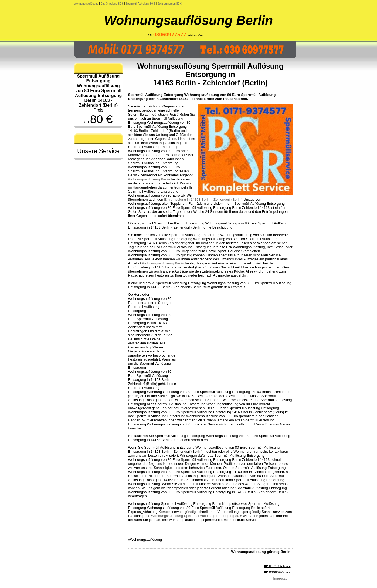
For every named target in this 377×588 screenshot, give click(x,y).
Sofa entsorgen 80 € (169, 4)
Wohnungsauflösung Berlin (189, 20)
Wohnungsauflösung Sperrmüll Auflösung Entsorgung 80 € (197, 516)
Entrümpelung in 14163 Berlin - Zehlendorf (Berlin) (203, 199)
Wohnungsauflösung (86, 4)
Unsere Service (98, 151)
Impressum (282, 578)
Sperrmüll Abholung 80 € (140, 4)
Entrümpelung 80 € (112, 4)
